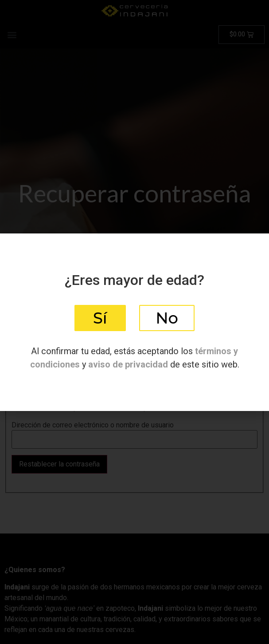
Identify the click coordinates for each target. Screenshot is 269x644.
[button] (100, 318)
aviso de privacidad (128, 364)
